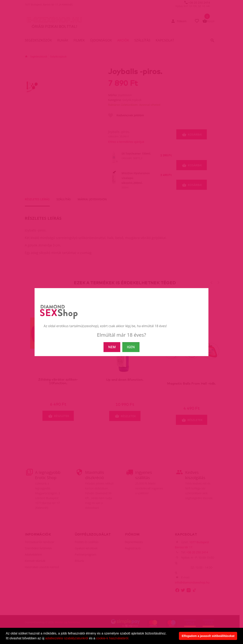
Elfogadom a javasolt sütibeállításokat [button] (208, 636)
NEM (112, 347)
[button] (131, 639)
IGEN (131, 347)
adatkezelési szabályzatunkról (67, 638)
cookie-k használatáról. (113, 638)
